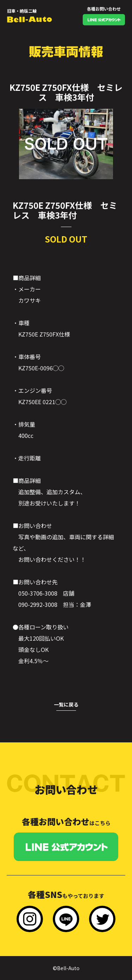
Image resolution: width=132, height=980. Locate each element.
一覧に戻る (66, 704)
